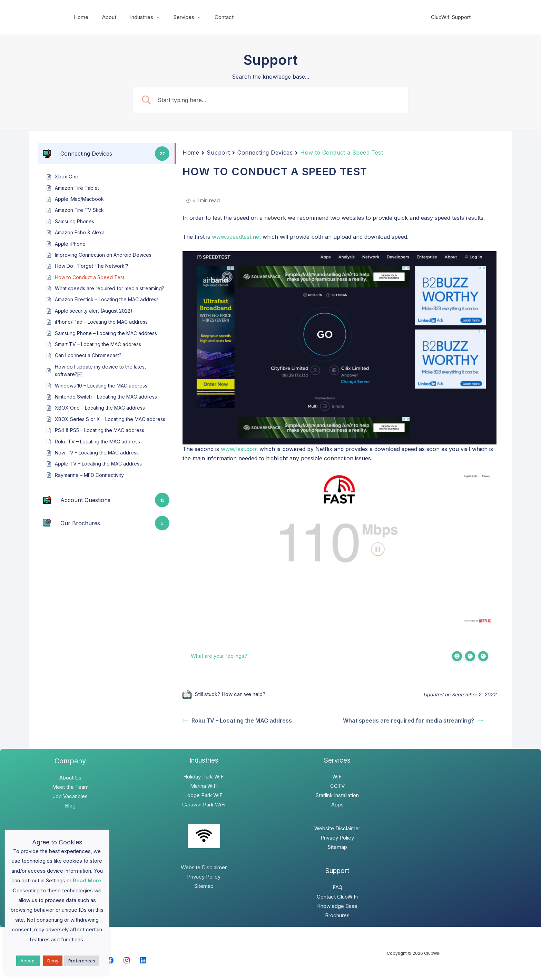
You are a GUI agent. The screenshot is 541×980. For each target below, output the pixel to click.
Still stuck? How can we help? (224, 694)
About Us (70, 778)
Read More (87, 880)
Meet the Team (70, 787)
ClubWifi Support (453, 17)
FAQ (337, 887)
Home (79, 17)
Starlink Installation (337, 795)
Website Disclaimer (204, 867)
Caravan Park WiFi (204, 805)
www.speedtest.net (236, 237)
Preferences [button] (82, 961)
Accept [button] (28, 961)
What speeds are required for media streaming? (413, 721)
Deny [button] (53, 961)
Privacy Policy (204, 877)
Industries (133, 17)
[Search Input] (279, 100)
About (104, 17)
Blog (70, 806)
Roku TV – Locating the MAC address (237, 721)
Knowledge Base (337, 906)
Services (172, 17)
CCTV (337, 786)
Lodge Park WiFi (204, 795)
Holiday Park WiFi (204, 777)
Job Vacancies (70, 796)
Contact (209, 17)
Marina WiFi (204, 786)
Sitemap (204, 886)
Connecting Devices (265, 153)
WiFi (337, 777)
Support (218, 153)
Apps (337, 805)
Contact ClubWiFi (337, 897)
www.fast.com (239, 449)
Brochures (337, 915)
